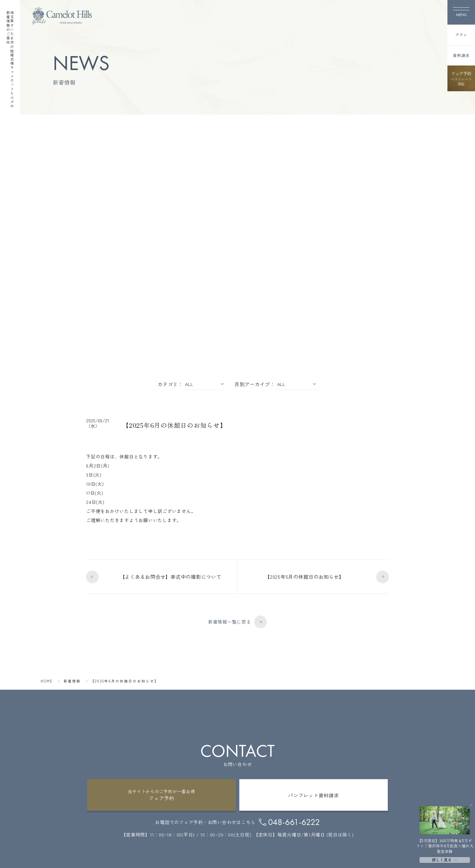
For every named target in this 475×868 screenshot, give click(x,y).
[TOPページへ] (62, 16)
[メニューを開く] (461, 12)
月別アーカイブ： (255, 384)
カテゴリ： (170, 384)
